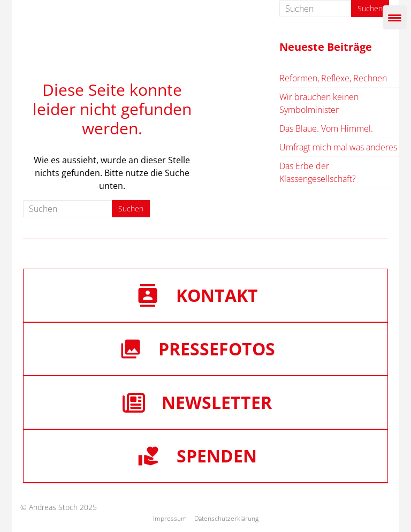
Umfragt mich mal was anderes (338, 147)
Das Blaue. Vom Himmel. (326, 128)
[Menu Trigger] (395, 17)
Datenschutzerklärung (226, 518)
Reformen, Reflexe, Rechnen (333, 78)
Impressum (170, 518)
